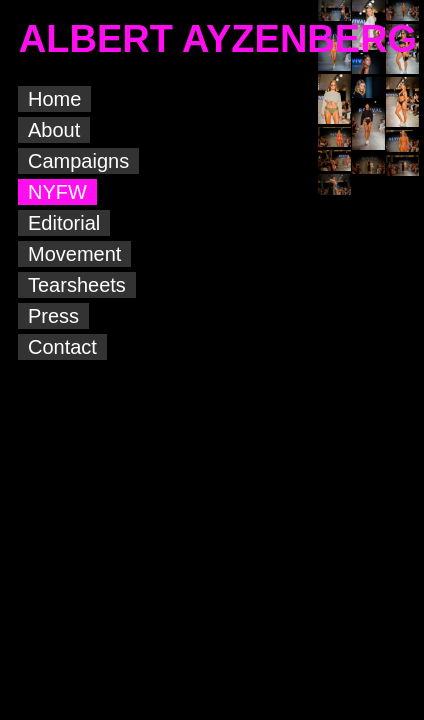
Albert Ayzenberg (264, 705)
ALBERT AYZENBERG (218, 39)
